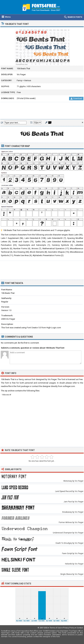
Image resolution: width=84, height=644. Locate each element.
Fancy (19, 80)
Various (28, 80)
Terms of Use (55, 628)
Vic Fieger (21, 74)
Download (76, 99)
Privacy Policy (69, 628)
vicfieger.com (69, 386)
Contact (80, 628)
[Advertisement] (42, 111)
